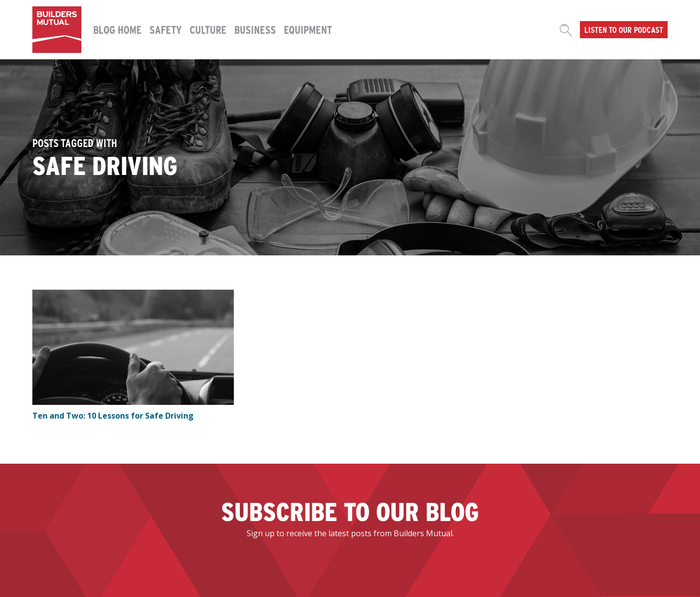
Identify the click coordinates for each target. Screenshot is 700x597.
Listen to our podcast (624, 29)
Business (255, 29)
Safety (166, 29)
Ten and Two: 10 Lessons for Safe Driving (113, 416)
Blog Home (117, 29)
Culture (208, 29)
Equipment (308, 29)
